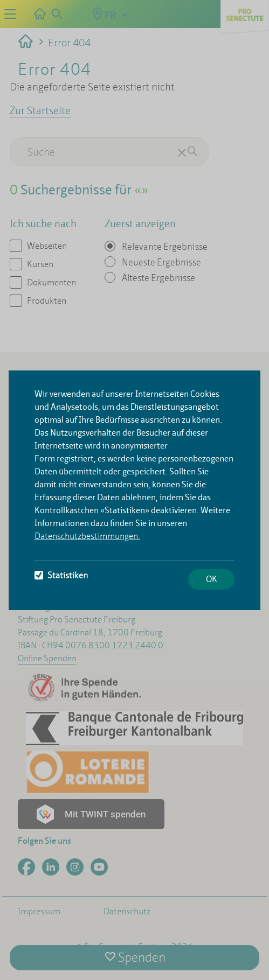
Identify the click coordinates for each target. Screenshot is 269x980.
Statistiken (61, 575)
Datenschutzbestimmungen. (87, 536)
